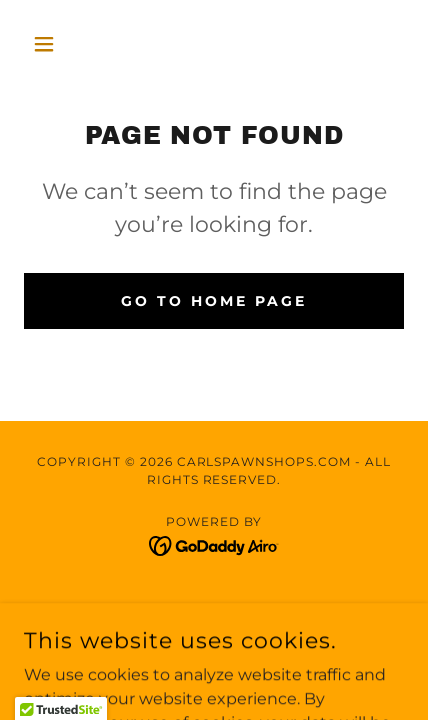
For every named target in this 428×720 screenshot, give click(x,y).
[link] (214, 544)
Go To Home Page (214, 301)
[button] (52, 44)
